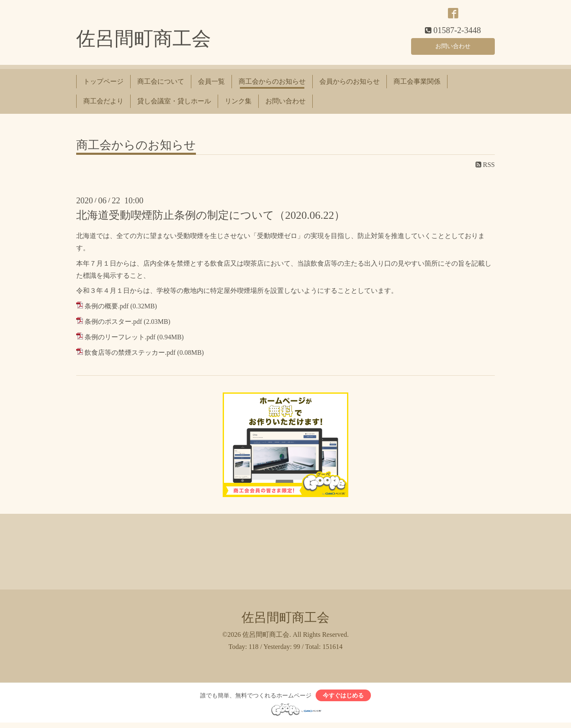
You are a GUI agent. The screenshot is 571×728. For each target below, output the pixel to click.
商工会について (161, 85)
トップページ (103, 85)
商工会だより (103, 104)
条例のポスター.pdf (113, 325)
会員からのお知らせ (350, 85)
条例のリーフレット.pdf (120, 340)
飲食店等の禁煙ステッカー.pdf (130, 355)
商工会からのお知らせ (272, 85)
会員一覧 (211, 85)
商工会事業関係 (417, 85)
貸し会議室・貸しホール (174, 104)
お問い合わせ (453, 48)
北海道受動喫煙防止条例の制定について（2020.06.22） (211, 219)
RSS (485, 168)
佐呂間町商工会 (144, 42)
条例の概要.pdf (107, 309)
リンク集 (238, 104)
